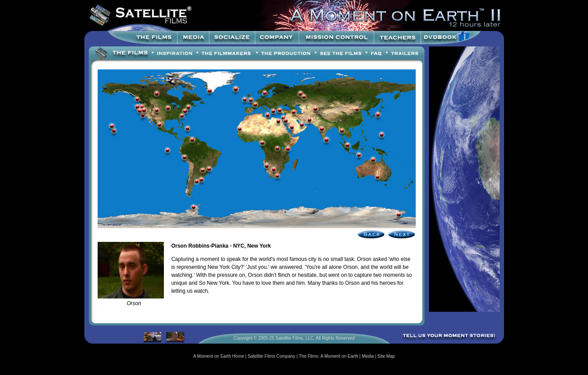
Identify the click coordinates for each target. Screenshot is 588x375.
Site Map (386, 356)
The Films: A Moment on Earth (328, 356)
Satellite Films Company (271, 356)
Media (368, 356)
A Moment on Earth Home (218, 356)
